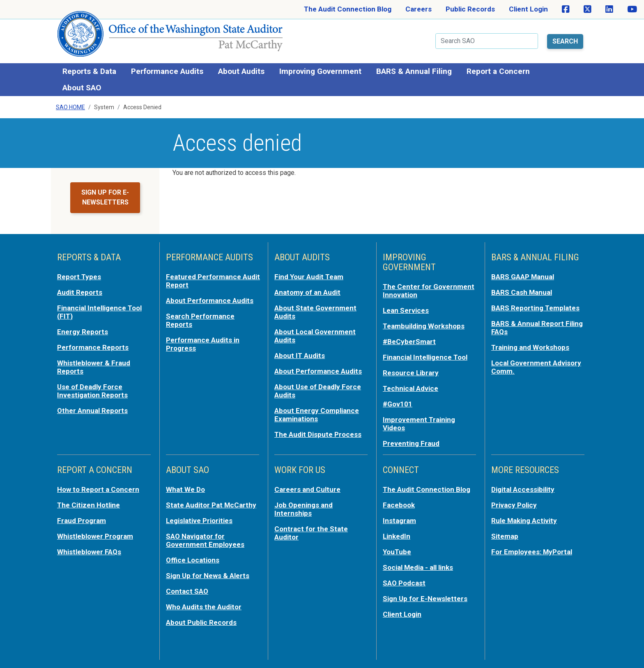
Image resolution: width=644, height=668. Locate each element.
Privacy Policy (514, 505)
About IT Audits (300, 355)
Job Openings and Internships (304, 509)
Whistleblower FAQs (89, 551)
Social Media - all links (418, 567)
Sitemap (505, 536)
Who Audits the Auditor (204, 606)
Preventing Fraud (411, 443)
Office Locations (193, 560)
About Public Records (201, 622)
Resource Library (411, 372)
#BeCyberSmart (409, 341)
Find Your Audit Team (309, 276)
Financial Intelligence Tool (425, 357)
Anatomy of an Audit (307, 292)
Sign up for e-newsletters (105, 197)
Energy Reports (83, 331)
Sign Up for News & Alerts (208, 575)
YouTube (397, 551)
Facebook (399, 505)
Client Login (528, 9)
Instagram (399, 520)
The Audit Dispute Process (318, 434)
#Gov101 (398, 404)
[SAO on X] (588, 9)
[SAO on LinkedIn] (609, 9)
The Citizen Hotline (89, 505)
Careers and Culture (307, 489)
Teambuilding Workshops (424, 326)
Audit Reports (80, 292)
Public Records (470, 9)
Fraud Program (82, 520)
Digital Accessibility (523, 489)
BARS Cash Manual (522, 292)
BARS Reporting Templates (535, 308)
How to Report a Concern (98, 489)
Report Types (79, 276)
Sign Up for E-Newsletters (425, 598)
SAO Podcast (404, 583)
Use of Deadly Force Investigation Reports (92, 390)
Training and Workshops (530, 347)
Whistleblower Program (95, 536)
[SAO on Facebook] (566, 9)
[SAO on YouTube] (632, 9)
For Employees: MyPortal (532, 551)
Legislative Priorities (199, 520)
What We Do (185, 489)
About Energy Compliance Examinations (317, 414)
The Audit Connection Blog (348, 9)
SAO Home (70, 107)
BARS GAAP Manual (523, 276)
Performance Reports (93, 347)
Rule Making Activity (524, 520)
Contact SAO (187, 591)
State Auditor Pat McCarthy (211, 505)
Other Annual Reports (92, 410)
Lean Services (406, 310)
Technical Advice (411, 388)
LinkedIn (397, 536)
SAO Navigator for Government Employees (205, 540)
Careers (419, 9)
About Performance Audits (210, 300)
